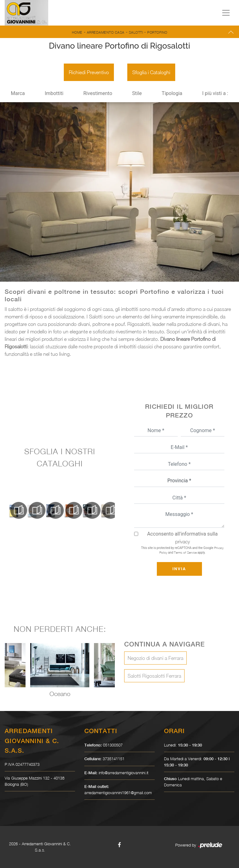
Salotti (136, 32)
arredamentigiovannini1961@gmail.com (118, 793)
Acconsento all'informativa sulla (183, 538)
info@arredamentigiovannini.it (124, 773)
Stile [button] (137, 93)
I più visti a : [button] (215, 93)
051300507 (113, 745)
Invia (179, 569)
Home (77, 32)
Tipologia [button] (172, 93)
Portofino (157, 32)
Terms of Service (185, 552)
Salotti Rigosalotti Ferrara (154, 676)
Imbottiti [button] (54, 93)
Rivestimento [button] (98, 93)
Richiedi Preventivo (89, 72)
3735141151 (114, 759)
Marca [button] (18, 93)
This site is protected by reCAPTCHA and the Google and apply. (182, 550)
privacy (183, 541)
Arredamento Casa (106, 32)
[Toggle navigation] (226, 13)
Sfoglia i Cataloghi (151, 72)
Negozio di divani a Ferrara (155, 658)
